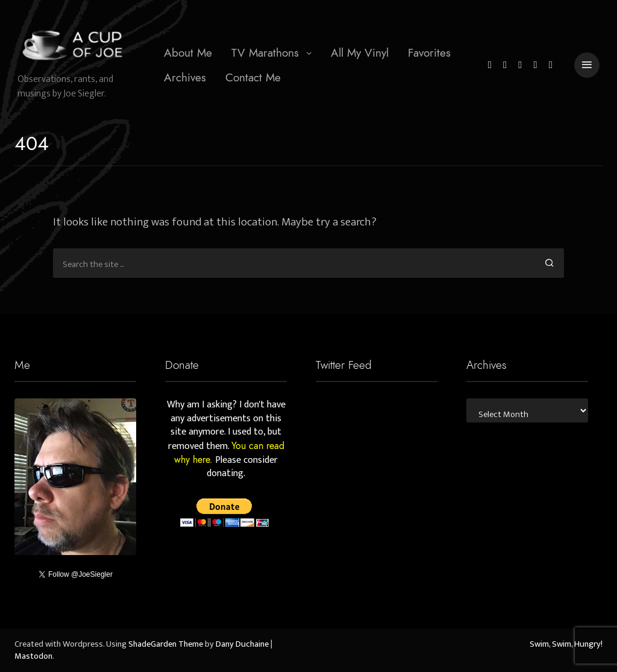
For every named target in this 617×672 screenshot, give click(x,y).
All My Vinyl (360, 53)
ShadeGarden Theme (166, 644)
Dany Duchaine (242, 644)
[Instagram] (520, 65)
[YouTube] (536, 65)
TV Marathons (265, 53)
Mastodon (33, 656)
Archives (185, 77)
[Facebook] (505, 65)
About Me (188, 53)
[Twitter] (490, 65)
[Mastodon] (551, 65)
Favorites (429, 53)
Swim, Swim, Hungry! (566, 644)
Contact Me (253, 77)
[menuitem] (188, 53)
